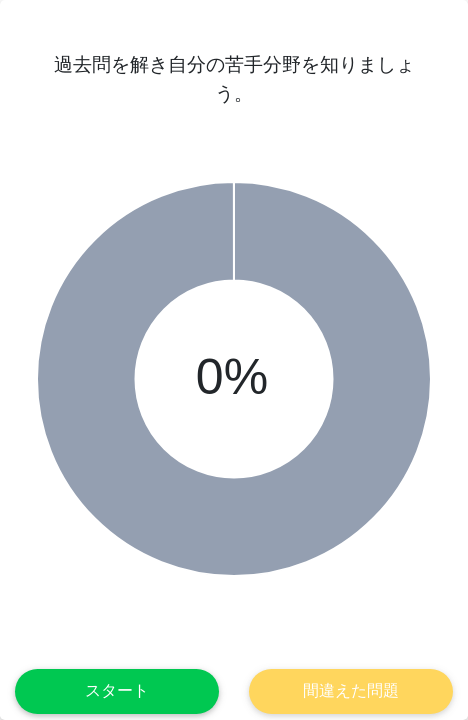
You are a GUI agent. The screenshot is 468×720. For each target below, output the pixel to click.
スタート (117, 690)
